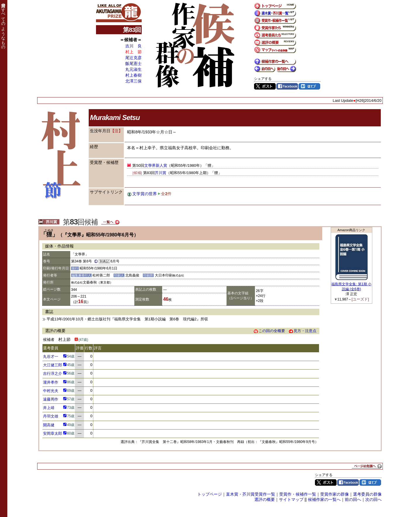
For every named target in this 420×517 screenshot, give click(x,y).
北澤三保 (133, 81)
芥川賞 (161, 173)
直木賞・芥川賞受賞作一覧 (251, 494)
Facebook (287, 86)
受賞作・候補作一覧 (298, 494)
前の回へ (353, 499)
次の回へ (373, 499)
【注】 (116, 131)
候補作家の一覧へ (324, 499)
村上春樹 (133, 75)
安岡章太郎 (53, 433)
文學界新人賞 (156, 165)
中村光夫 (51, 391)
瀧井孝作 (51, 382)
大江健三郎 (53, 365)
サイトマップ (291, 499)
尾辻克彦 (133, 58)
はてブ (309, 86)
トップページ (210, 494)
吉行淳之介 (53, 373)
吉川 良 (133, 46)
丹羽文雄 (51, 416)
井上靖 (49, 408)
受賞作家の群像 (335, 494)
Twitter (265, 86)
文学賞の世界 (145, 194)
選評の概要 (265, 499)
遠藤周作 (51, 399)
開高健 (49, 425)
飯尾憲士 (133, 63)
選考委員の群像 (367, 494)
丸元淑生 (133, 69)
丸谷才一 (51, 357)
